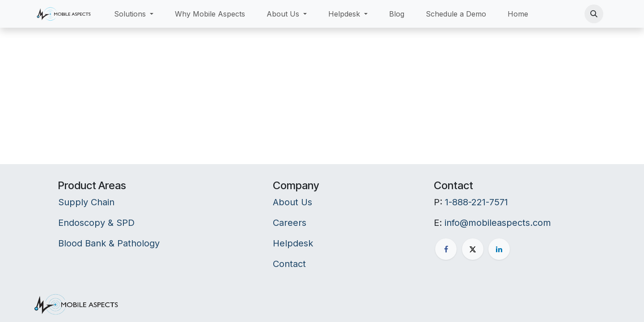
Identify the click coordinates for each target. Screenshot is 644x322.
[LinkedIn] (499, 249)
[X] (473, 249)
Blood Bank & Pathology (109, 243)
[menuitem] (134, 14)
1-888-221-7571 (477, 202)
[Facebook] (446, 249)
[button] (594, 14)
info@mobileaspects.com (498, 223)
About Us (292, 202)
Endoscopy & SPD (96, 223)
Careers (290, 223)
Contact (289, 264)
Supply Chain (86, 202)
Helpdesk (293, 243)
